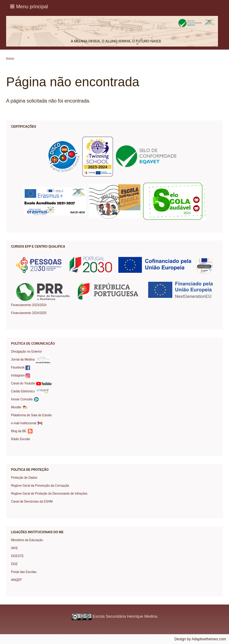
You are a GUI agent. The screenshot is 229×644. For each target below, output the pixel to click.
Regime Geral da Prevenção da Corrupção (40, 486)
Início (10, 58)
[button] (30, 6)
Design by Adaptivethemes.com (200, 639)
